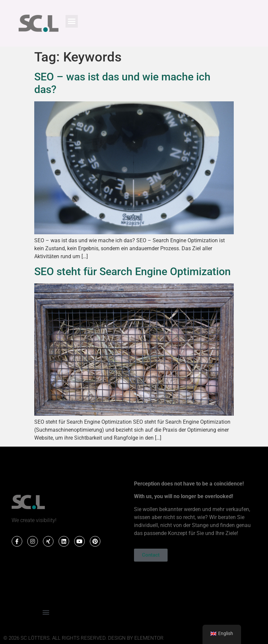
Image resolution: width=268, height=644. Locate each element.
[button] (72, 21)
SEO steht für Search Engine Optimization (133, 271)
